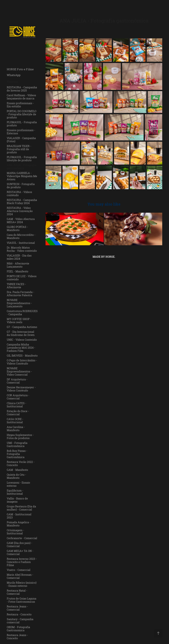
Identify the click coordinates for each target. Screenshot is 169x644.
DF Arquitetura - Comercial (17, 381)
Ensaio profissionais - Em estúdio (20, 105)
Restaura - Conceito (19, 614)
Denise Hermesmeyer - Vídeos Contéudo (21, 389)
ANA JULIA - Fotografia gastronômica (22, 167)
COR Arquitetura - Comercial (18, 397)
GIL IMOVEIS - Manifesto (22, 356)
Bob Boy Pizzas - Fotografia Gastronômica (17, 454)
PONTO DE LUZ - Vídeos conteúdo (22, 278)
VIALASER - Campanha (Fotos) (21, 140)
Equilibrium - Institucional (15, 492)
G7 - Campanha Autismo (22, 327)
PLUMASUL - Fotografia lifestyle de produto (22, 159)
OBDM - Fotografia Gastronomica (18, 629)
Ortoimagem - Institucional (15, 532)
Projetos (12, 82)
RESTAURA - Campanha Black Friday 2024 (22, 202)
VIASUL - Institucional (21, 243)
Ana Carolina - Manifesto (16, 429)
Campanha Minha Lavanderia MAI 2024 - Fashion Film (21, 348)
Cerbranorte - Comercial (22, 538)
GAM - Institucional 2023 (19, 516)
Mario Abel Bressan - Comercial (20, 576)
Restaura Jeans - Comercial (17, 608)
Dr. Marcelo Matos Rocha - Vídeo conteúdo (22, 249)
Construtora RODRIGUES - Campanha (22, 313)
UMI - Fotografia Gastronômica (17, 444)
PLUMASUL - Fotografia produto (22, 124)
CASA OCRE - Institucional (15, 421)
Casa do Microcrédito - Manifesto (21, 236)
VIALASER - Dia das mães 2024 (19, 257)
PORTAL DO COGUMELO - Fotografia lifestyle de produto (22, 114)
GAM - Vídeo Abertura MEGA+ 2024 (21, 221)
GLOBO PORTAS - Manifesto (17, 228)
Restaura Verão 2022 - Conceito (21, 463)
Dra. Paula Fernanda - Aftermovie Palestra (20, 294)
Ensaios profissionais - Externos (21, 132)
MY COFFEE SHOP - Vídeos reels (19, 321)
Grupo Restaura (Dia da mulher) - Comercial (21, 508)
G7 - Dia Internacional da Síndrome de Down (21, 333)
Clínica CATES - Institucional (17, 405)
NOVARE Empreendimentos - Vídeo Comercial (19, 371)
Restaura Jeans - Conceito (17, 637)
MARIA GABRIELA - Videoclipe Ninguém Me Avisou (22, 176)
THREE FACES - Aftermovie (16, 286)
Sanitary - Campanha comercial (20, 621)
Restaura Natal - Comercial (17, 592)
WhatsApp (14, 75)
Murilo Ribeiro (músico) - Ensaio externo (22, 584)
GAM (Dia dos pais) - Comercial (19, 545)
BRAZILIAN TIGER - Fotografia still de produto (19, 149)
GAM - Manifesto (17, 470)
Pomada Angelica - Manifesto (19, 524)
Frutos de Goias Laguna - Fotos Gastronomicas (22, 600)
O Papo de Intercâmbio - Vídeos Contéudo (22, 362)
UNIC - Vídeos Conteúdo (22, 340)
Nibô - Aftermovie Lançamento (18, 265)
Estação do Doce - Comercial (18, 413)
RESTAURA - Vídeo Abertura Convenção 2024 (20, 211)
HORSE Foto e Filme (20, 69)
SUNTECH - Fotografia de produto (21, 186)
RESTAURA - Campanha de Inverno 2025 (22, 89)
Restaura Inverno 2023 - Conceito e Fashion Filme (22, 562)
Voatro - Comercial (19, 570)
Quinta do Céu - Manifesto (16, 476)
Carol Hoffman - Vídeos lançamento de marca (21, 97)
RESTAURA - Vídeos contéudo (19, 194)
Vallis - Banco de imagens (17, 500)
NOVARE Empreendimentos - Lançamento (19, 303)
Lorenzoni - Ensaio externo (18, 484)
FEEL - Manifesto (17, 271)
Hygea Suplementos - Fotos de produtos (20, 437)
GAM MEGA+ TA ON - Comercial (20, 552)
